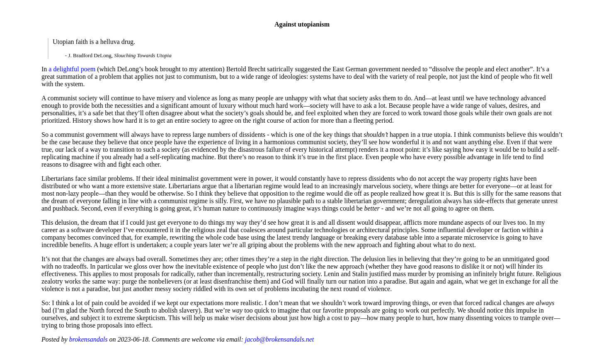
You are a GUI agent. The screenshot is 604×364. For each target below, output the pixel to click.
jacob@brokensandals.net (280, 339)
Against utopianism (302, 24)
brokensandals (89, 339)
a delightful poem (72, 69)
